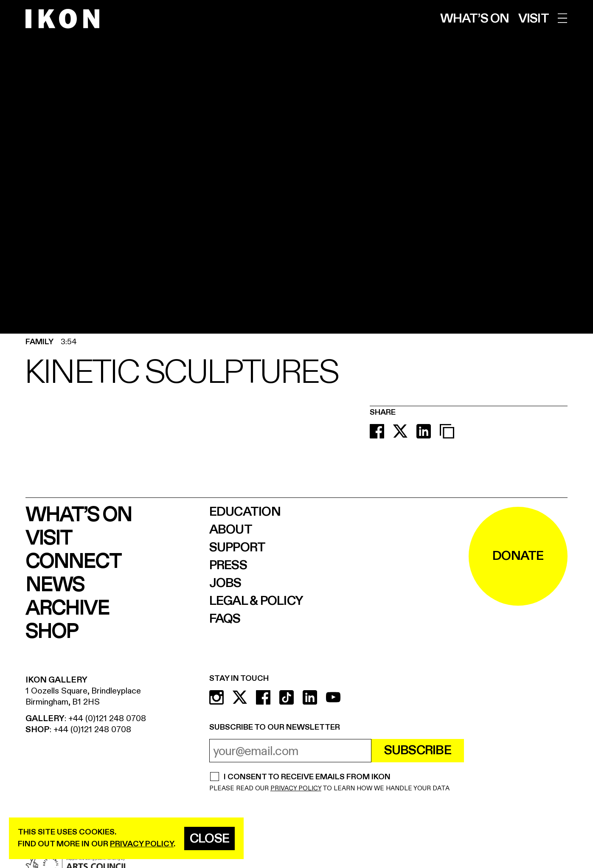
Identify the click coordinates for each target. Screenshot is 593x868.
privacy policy (142, 844)
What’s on (475, 19)
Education (245, 512)
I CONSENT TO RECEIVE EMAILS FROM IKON (307, 778)
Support (237, 548)
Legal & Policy (256, 601)
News (55, 585)
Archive (67, 608)
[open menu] (563, 18)
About (231, 530)
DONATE (518, 556)
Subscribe (418, 750)
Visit (534, 19)
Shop (52, 632)
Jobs (225, 583)
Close (209, 839)
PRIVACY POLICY (296, 788)
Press (228, 565)
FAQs (225, 619)
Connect (73, 562)
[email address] (290, 751)
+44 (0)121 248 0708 (107, 718)
